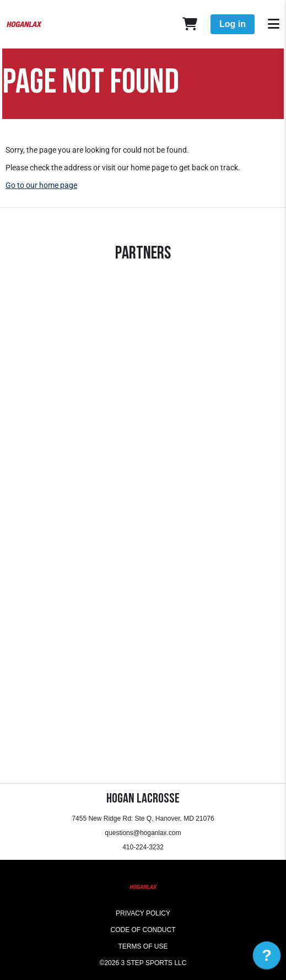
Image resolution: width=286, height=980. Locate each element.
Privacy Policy (143, 913)
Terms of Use (143, 946)
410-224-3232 (143, 847)
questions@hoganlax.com (143, 833)
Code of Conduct (143, 930)
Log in (233, 24)
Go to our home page (41, 185)
